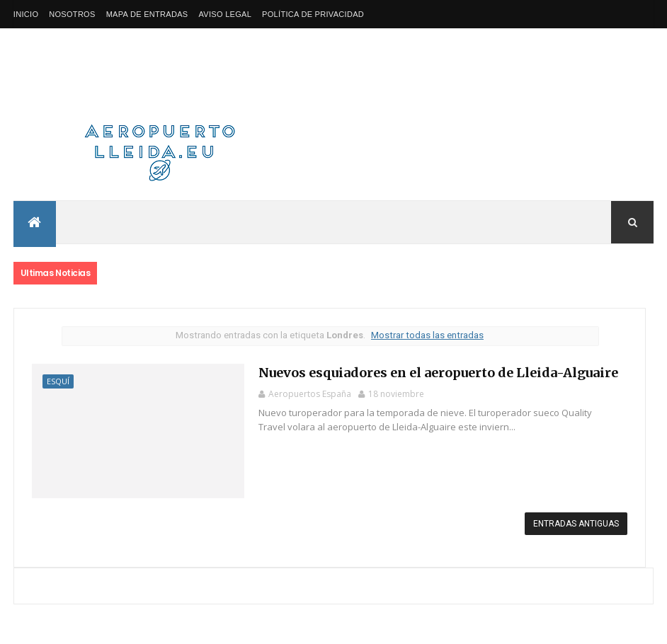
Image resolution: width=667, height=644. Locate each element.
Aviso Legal (225, 14)
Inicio (26, 14)
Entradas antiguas (576, 524)
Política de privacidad (313, 14)
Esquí (58, 381)
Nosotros (72, 14)
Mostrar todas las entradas (427, 335)
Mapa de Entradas (147, 14)
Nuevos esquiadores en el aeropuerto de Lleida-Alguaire (438, 373)
